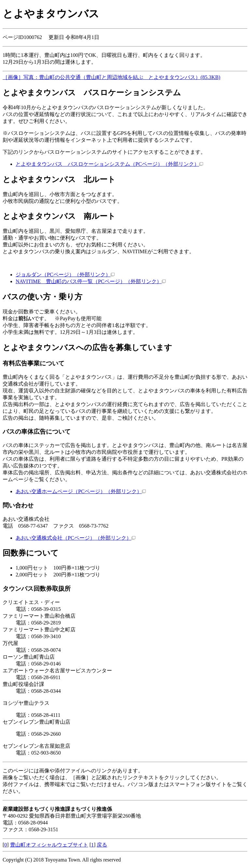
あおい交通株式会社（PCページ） (76, 538)
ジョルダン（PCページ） (65, 275)
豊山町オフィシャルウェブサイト (49, 845)
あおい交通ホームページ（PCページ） (81, 491)
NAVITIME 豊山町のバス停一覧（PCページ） (91, 281)
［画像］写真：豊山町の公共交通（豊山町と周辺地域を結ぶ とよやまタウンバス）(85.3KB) (111, 77)
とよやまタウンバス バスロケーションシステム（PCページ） (109, 164)
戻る (102, 845)
